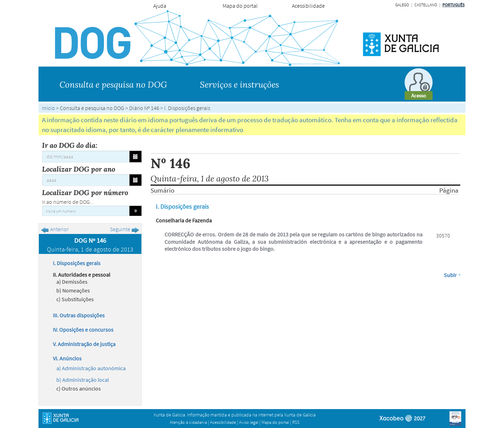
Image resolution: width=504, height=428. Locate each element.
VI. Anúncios (67, 358)
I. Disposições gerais (77, 263)
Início (48, 108)
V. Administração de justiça (84, 344)
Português (453, 5)
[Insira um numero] (86, 211)
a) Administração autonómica (91, 368)
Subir (450, 275)
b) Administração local (83, 380)
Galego (402, 5)
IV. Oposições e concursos (83, 330)
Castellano (426, 5)
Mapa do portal (240, 6)
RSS (296, 422)
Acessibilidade (308, 6)
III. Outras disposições (79, 315)
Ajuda (160, 6)
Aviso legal (249, 422)
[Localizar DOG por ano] (86, 180)
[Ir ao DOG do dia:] (86, 157)
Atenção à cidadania (188, 422)
